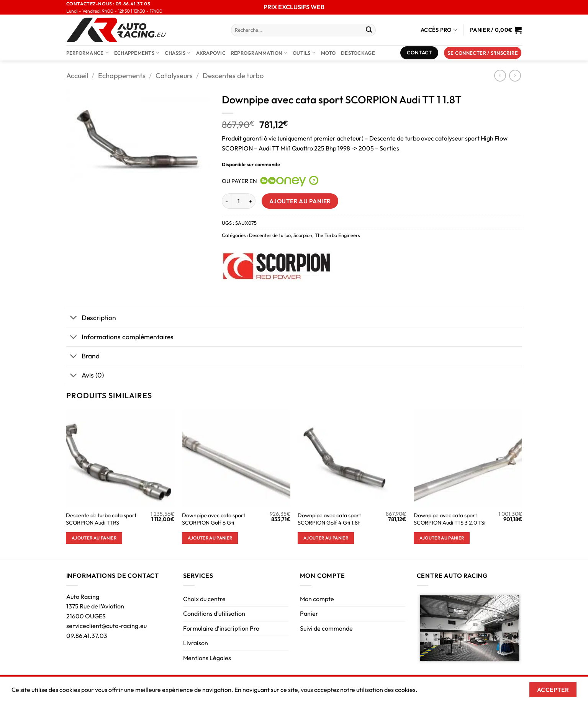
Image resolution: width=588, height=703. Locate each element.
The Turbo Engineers (337, 235)
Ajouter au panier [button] (94, 538)
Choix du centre (204, 599)
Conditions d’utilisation (214, 613)
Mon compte (317, 599)
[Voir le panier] (496, 30)
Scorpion (303, 235)
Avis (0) (85, 376)
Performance (88, 53)
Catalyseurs (174, 76)
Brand (83, 357)
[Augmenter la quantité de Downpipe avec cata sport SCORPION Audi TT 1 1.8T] (251, 201)
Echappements (137, 53)
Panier (309, 613)
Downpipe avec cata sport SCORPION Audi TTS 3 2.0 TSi (450, 519)
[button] (483, 53)
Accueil (77, 76)
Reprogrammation (259, 53)
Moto (328, 53)
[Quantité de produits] (239, 201)
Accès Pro (439, 30)
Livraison (196, 643)
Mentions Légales (207, 658)
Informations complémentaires (120, 338)
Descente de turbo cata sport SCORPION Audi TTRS (101, 519)
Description (91, 318)
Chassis (178, 53)
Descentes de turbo (233, 76)
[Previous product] (515, 76)
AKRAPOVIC (211, 53)
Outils (304, 53)
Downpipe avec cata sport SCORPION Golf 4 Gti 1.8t (329, 519)
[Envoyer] (369, 30)
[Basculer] (74, 318)
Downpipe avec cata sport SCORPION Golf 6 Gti (214, 519)
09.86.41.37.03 (87, 636)
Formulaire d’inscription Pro (221, 628)
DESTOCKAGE (358, 53)
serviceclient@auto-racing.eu (106, 626)
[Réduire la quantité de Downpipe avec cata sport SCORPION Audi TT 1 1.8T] (226, 201)
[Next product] (500, 76)
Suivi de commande (326, 628)
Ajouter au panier (300, 201)
